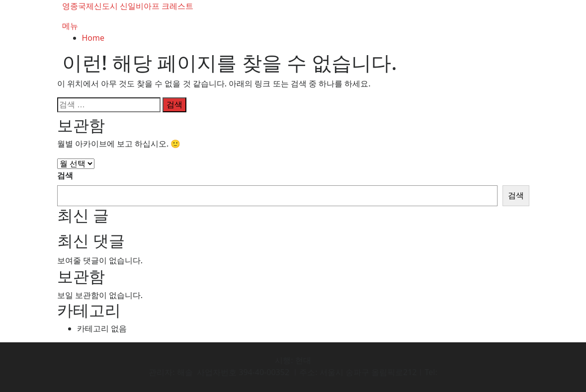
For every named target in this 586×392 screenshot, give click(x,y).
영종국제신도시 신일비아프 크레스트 (128, 6)
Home (93, 38)
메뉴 (70, 26)
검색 (65, 175)
